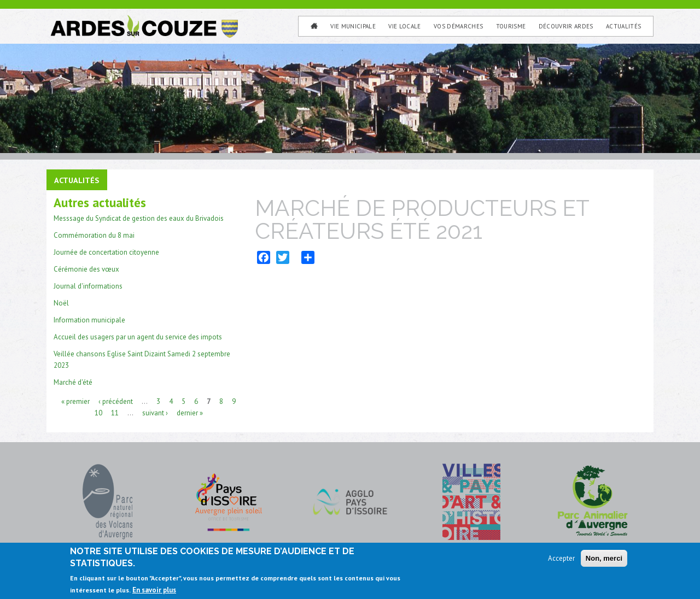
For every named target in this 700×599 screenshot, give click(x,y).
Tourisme (511, 26)
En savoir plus (154, 593)
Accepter (561, 562)
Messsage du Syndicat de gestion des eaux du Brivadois (139, 218)
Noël (61, 303)
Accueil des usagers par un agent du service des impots (138, 337)
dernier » (190, 412)
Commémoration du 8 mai (94, 235)
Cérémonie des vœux (86, 269)
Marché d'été (73, 382)
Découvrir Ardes (566, 26)
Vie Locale (404, 26)
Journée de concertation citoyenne (106, 252)
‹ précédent (116, 401)
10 (98, 412)
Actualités (623, 26)
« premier (75, 401)
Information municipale (89, 320)
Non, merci (604, 562)
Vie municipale (353, 26)
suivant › (155, 412)
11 (115, 412)
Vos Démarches (458, 26)
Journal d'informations (88, 286)
